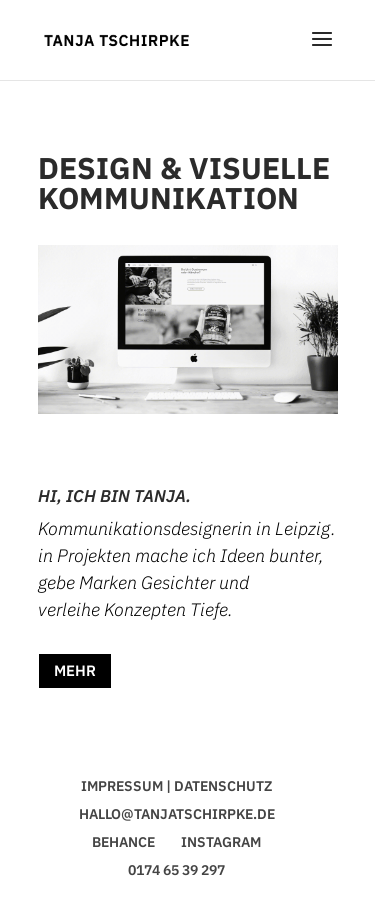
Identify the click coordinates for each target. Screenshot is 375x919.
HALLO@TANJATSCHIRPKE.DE (177, 814)
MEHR (75, 670)
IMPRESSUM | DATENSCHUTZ (176, 786)
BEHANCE (123, 842)
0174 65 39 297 (176, 870)
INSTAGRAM (221, 842)
